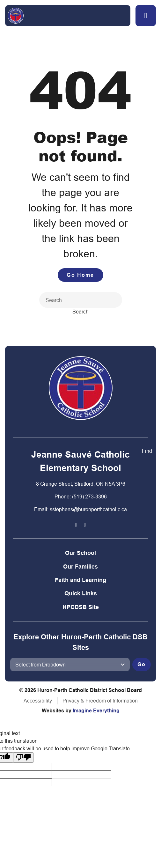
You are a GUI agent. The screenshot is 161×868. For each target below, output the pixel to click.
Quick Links (81, 593)
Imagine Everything (96, 711)
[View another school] (70, 665)
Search (80, 312)
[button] (146, 16)
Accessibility (38, 701)
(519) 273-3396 (89, 497)
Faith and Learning (80, 580)
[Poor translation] (23, 757)
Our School (80, 553)
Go (142, 664)
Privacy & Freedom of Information (100, 701)
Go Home (80, 275)
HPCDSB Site (81, 607)
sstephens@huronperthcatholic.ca (88, 509)
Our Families (80, 566)
